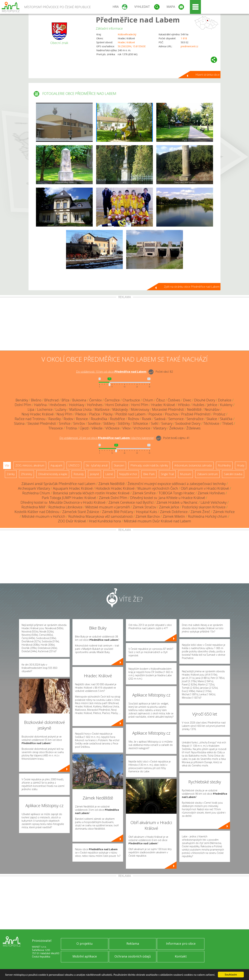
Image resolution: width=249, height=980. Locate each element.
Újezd (84, 428)
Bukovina (79, 400)
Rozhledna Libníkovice (65, 507)
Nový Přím (64, 414)
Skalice (212, 419)
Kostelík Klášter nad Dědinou (37, 512)
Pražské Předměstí (196, 414)
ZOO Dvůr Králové (72, 521)
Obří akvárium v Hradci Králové (205, 488)
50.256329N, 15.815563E (132, 46)
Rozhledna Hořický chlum (208, 516)
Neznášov (212, 409)
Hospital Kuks (147, 512)
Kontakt (181, 956)
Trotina (71, 428)
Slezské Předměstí (42, 423)
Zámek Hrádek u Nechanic (177, 502)
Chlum (148, 400)
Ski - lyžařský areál (97, 465)
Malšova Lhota (80, 409)
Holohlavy (77, 405)
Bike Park (149, 474)
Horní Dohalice (117, 405)
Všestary (160, 428)
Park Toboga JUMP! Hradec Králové (69, 498)
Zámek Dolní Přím (113, 498)
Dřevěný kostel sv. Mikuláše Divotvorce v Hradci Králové (63, 502)
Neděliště (194, 409)
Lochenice (45, 409)
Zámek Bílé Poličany (118, 512)
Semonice (176, 419)
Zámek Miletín (174, 516)
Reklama (133, 943)
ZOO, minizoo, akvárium (30, 465)
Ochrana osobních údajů (133, 956)
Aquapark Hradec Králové (73, 488)
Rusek (147, 419)
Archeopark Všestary (34, 488)
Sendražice (195, 419)
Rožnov (133, 419)
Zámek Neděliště (112, 484)
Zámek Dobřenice (174, 512)
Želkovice (176, 428)
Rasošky (55, 419)
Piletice (81, 414)
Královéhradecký (127, 34)
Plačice (95, 414)
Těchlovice (211, 423)
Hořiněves (95, 405)
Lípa (31, 409)
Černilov (95, 400)
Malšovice (102, 409)
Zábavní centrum (207, 474)
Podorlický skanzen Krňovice (204, 507)
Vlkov (126, 428)
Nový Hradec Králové (38, 414)
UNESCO (74, 465)
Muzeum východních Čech (158, 488)
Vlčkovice (112, 428)
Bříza (65, 400)
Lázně (109, 474)
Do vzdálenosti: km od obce (111, 372)
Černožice (112, 400)
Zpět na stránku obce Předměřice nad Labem (192, 287)
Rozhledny (224, 465)
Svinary (167, 423)
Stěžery (109, 423)
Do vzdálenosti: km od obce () (107, 438)
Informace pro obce (181, 943)
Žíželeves (193, 428)
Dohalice (225, 400)
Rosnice (82, 419)
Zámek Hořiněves (211, 493)
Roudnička (99, 419)
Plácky (108, 414)
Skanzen (119, 465)
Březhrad (51, 400)
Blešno (36, 400)
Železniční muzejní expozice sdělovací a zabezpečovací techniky (177, 484)
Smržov (79, 423)
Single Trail (167, 474)
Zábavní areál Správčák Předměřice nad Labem (58, 484)
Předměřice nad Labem (138, 20)
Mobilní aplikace (85, 956)
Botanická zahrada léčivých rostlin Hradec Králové (91, 493)
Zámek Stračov (144, 507)
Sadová (160, 419)
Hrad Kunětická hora (105, 521)
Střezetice (140, 423)
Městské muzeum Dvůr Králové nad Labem (157, 521)
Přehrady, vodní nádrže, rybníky (149, 465)
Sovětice (94, 423)
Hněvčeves (58, 405)
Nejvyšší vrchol (128, 474)
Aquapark (56, 465)
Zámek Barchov (148, 516)
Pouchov (172, 414)
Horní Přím (140, 405)
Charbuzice (131, 400)
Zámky (11, 474)
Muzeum (185, 474)
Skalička (226, 419)
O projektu (85, 943)
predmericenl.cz (189, 46)
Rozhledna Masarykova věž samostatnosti (100, 516)
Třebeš (228, 423)
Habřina (40, 405)
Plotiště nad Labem (131, 414)
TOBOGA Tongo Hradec (177, 493)
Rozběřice (117, 419)
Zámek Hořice (224, 512)
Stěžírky (124, 423)
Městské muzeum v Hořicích (44, 516)
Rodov (68, 419)
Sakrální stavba (233, 474)
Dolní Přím (23, 405)
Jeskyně (94, 474)
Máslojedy (120, 409)
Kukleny (226, 405)
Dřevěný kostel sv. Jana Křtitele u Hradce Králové (168, 498)
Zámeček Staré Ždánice (81, 512)
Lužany (61, 409)
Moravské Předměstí (168, 409)
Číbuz (160, 400)
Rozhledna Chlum (36, 493)
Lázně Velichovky (214, 502)
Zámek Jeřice (169, 507)
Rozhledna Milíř (33, 507)
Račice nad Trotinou (30, 419)
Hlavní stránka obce (207, 75)
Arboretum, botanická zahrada (193, 465)
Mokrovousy (140, 409)
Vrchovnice (142, 428)
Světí (155, 423)
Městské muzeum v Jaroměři (108, 507)
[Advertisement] (124, 325)
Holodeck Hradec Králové (115, 488)
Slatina (19, 423)
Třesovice (56, 428)
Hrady (241, 465)
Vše (7, 465)
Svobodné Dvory (188, 423)
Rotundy (79, 474)
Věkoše (97, 428)
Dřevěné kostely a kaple (53, 474)
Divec (187, 400)
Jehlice (212, 405)
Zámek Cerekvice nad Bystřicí (131, 502)
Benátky (22, 400)
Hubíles (199, 405)
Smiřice (65, 423)
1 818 (184, 38)
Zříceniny (26, 474)
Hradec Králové (126, 42)
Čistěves (174, 400)
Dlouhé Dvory (205, 400)
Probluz (219, 414)
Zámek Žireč (200, 512)
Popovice (155, 414)
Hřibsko (184, 405)
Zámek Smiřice (144, 493)
